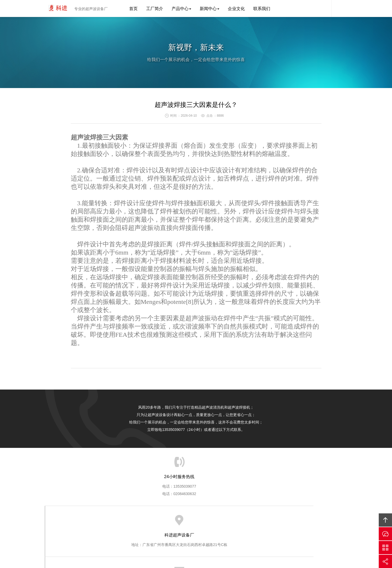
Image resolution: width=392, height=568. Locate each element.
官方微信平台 (385, 548)
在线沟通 (385, 534)
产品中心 (181, 9)
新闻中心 (210, 9)
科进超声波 (58, 8)
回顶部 (385, 520)
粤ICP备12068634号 (185, 548)
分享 (385, 561)
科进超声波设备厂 (230, 548)
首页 (133, 9)
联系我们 (262, 9)
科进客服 (323, 8)
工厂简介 (155, 9)
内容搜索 (339, 8)
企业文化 (236, 9)
